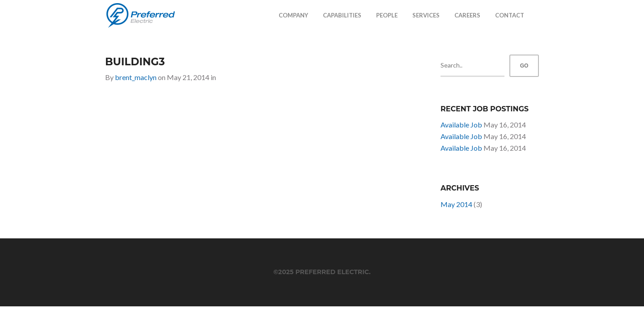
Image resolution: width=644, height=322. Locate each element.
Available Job (461, 125)
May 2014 (456, 204)
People (387, 15)
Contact (510, 15)
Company (293, 15)
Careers (467, 15)
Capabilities (342, 15)
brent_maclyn (136, 77)
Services (426, 15)
